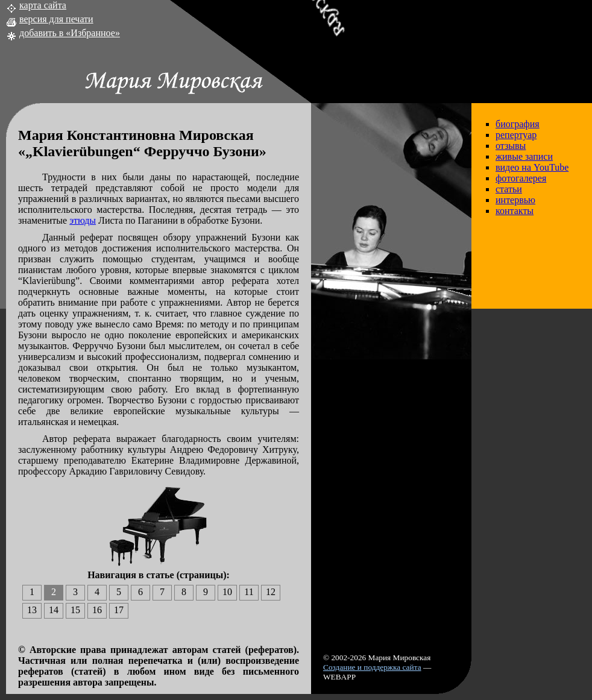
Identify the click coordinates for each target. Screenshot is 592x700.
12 (271, 592)
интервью (515, 200)
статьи (509, 189)
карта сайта (43, 5)
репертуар (516, 135)
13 (32, 610)
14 (54, 610)
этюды (83, 220)
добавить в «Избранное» (70, 33)
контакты (515, 211)
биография (518, 124)
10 (227, 592)
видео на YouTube (532, 167)
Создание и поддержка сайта (372, 667)
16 (97, 610)
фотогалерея (521, 178)
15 (75, 610)
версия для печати (56, 19)
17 (119, 610)
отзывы (511, 146)
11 (249, 592)
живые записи (524, 156)
